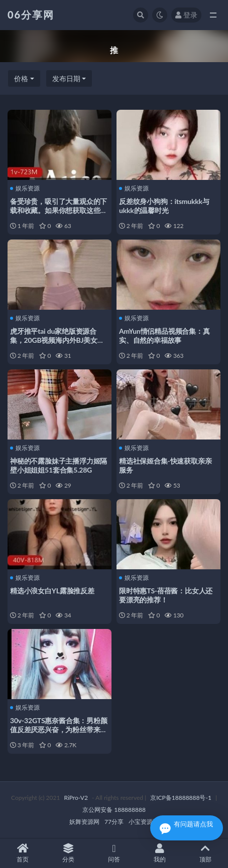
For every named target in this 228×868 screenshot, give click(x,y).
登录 (186, 15)
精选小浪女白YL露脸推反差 (52, 591)
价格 (21, 78)
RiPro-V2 (76, 798)
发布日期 (66, 78)
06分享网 (31, 15)
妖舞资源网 (84, 822)
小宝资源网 (144, 822)
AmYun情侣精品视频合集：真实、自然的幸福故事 (164, 336)
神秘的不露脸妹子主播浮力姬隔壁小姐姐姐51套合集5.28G (59, 465)
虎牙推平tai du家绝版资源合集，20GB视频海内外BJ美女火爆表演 (57, 340)
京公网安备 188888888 (114, 810)
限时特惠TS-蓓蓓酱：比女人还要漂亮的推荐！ (166, 595)
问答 (114, 853)
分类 (69, 853)
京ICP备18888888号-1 (181, 798)
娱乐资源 (25, 188)
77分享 (114, 822)
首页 (23, 853)
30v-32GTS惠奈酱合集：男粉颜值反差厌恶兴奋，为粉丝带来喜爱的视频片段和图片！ (59, 729)
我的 (159, 853)
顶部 (205, 853)
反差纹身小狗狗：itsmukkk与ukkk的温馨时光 (164, 206)
